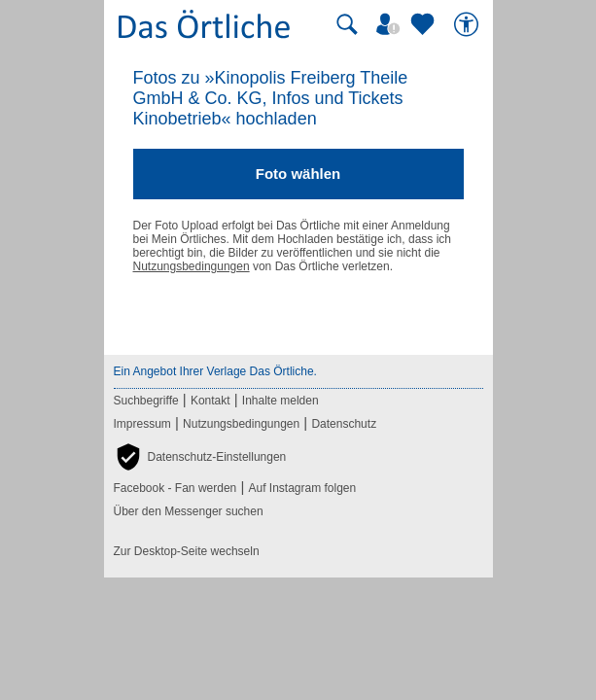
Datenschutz (344, 424)
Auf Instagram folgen (302, 488)
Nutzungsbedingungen (192, 266)
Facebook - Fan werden (175, 488)
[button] (200, 457)
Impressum (142, 424)
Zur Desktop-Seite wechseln (187, 551)
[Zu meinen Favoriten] (425, 24)
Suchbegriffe (146, 401)
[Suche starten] (347, 24)
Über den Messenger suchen (189, 511)
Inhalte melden (280, 401)
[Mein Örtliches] (391, 24)
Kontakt (210, 401)
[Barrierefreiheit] (469, 24)
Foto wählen (298, 174)
